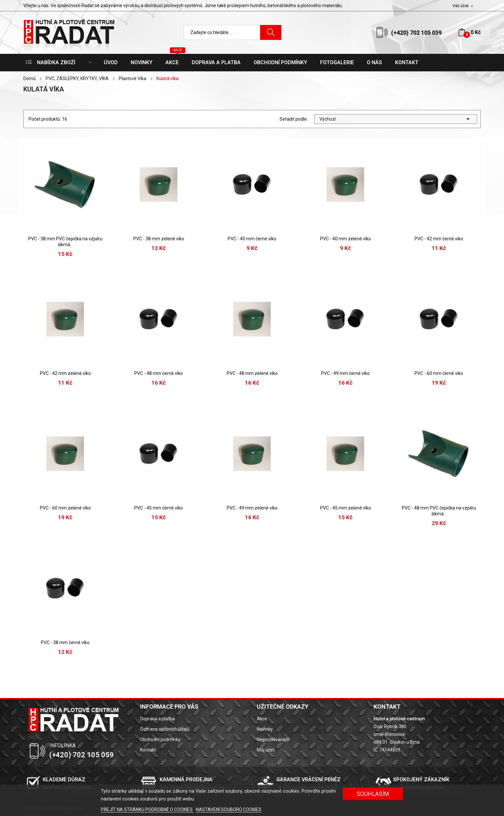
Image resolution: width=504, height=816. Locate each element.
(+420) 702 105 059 (416, 33)
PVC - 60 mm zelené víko (65, 508)
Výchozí (396, 119)
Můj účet (266, 750)
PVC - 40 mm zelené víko (346, 239)
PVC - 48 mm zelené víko (252, 373)
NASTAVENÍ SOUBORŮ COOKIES (229, 810)
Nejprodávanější (273, 739)
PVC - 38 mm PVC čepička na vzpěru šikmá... (65, 242)
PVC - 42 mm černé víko (439, 239)
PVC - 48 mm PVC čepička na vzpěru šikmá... (439, 511)
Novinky (265, 729)
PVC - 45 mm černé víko (159, 508)
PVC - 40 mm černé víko (252, 239)
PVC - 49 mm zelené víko (252, 508)
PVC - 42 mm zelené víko (65, 373)
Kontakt (148, 750)
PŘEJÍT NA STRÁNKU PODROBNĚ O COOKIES (147, 810)
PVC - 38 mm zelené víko (159, 239)
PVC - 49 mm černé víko (345, 373)
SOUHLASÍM (373, 794)
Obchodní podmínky (160, 739)
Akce (262, 719)
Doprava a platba (157, 719)
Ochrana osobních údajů (165, 729)
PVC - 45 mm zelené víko (346, 508)
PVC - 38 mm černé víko (65, 642)
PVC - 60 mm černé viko (439, 373)
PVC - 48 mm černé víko (159, 373)
